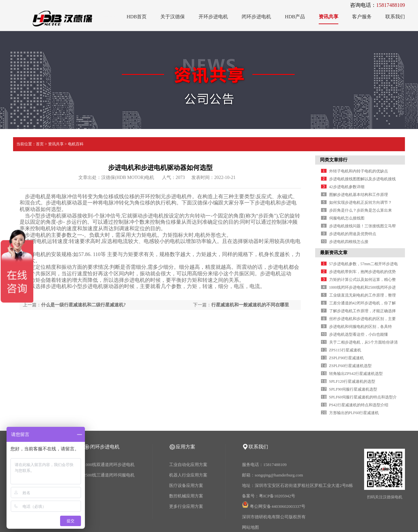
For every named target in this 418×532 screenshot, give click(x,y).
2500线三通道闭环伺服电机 (109, 475)
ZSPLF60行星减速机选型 (351, 366)
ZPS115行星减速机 (345, 350)
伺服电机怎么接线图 (347, 218)
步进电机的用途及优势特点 (353, 234)
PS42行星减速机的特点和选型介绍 (359, 405)
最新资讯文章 (334, 253)
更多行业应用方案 (186, 506)
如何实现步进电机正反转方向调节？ (361, 202)
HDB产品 (295, 17)
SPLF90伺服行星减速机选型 (353, 389)
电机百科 (76, 144)
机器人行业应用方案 (188, 475)
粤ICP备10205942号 (277, 496)
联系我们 (395, 17)
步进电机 (35, 235)
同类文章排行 (334, 160)
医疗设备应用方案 (186, 485)
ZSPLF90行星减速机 (347, 358)
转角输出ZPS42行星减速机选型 (356, 374)
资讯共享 (329, 17)
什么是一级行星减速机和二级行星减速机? (83, 305)
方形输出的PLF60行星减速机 (354, 413)
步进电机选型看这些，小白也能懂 (359, 334)
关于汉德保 (173, 17)
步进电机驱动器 (64, 203)
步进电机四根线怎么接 (349, 242)
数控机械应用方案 (186, 496)
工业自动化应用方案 (188, 465)
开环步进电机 (213, 17)
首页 (40, 144)
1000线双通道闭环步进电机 (109, 465)
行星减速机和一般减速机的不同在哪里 (250, 305)
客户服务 (362, 17)
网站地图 (250, 527)
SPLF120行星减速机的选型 (352, 381)
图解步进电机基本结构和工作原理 (359, 195)
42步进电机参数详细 (347, 187)
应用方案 (185, 447)
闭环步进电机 (256, 17)
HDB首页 (137, 17)
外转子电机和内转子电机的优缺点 (359, 171)
